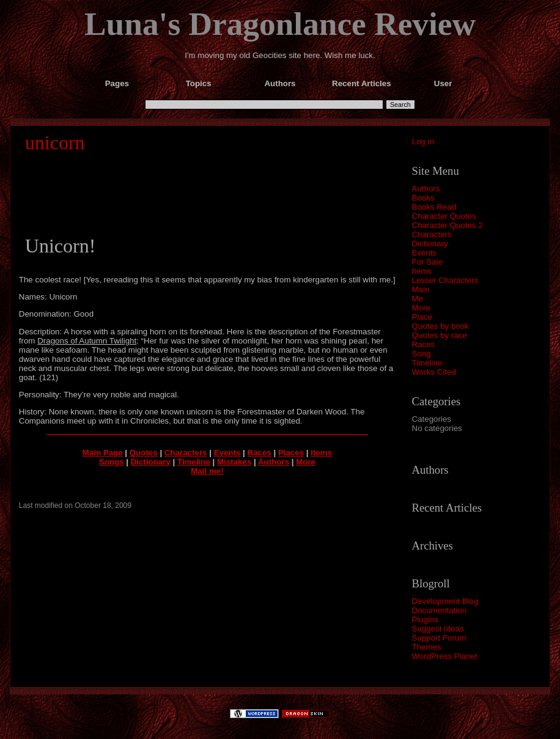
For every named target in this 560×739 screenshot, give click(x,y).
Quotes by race (440, 335)
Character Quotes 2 (448, 225)
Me (418, 299)
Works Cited (434, 372)
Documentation (440, 610)
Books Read (434, 207)
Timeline (427, 363)
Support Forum (439, 638)
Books (423, 198)
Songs (112, 462)
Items (422, 271)
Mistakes (234, 462)
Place (422, 317)
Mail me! (207, 471)
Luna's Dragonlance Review (280, 24)
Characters (432, 234)
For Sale (427, 262)
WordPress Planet (445, 656)
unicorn (55, 142)
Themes (427, 647)
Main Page (103, 453)
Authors (426, 189)
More (421, 308)
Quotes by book (440, 326)
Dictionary (430, 244)
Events (425, 253)
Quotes (144, 453)
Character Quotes (444, 216)
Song (422, 354)
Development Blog (445, 601)
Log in (423, 142)
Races (424, 344)
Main (421, 289)
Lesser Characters (445, 280)
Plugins (426, 620)
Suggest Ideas (438, 629)
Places (291, 453)
